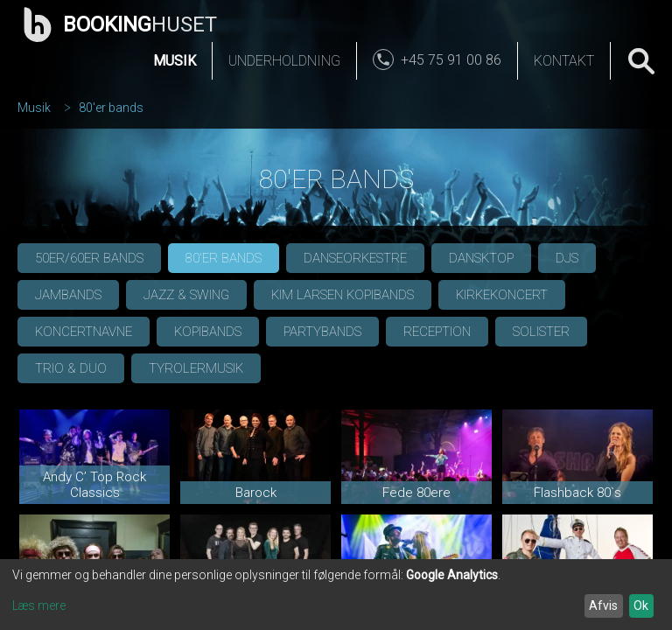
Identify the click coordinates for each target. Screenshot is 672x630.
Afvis (603, 605)
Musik (175, 61)
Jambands (68, 295)
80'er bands (111, 108)
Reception (437, 332)
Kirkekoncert (502, 295)
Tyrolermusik (196, 368)
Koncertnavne (84, 332)
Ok (641, 605)
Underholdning (284, 61)
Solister (541, 332)
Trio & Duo (71, 368)
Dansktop (481, 258)
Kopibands (208, 332)
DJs (567, 258)
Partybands (322, 332)
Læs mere (39, 605)
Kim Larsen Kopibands (343, 295)
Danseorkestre (355, 258)
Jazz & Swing (186, 295)
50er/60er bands (89, 258)
